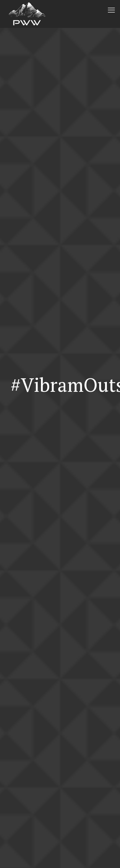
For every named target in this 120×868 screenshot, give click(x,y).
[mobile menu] (111, 10)
